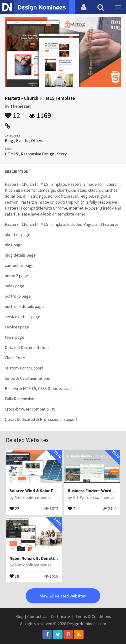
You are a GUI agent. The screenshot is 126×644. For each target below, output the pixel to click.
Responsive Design (37, 154)
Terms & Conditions (93, 616)
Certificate (60, 616)
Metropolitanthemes (33, 497)
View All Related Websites (63, 596)
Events (22, 140)
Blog (9, 140)
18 (14, 576)
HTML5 (11, 154)
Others (37, 140)
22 (14, 508)
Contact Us (37, 616)
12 (12, 113)
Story (62, 154)
